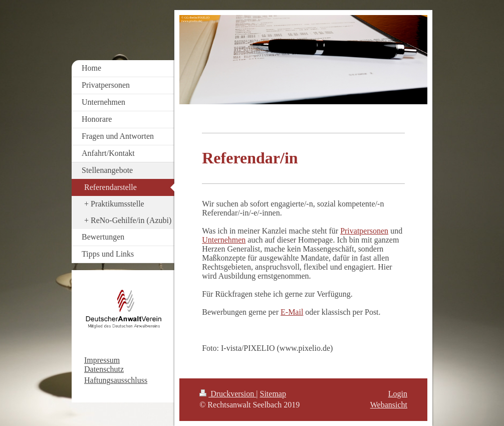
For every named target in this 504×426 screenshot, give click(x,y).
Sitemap (273, 394)
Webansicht (389, 405)
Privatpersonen (364, 231)
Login (398, 394)
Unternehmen (224, 240)
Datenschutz (104, 369)
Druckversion (228, 394)
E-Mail (292, 312)
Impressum (102, 360)
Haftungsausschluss (116, 380)
